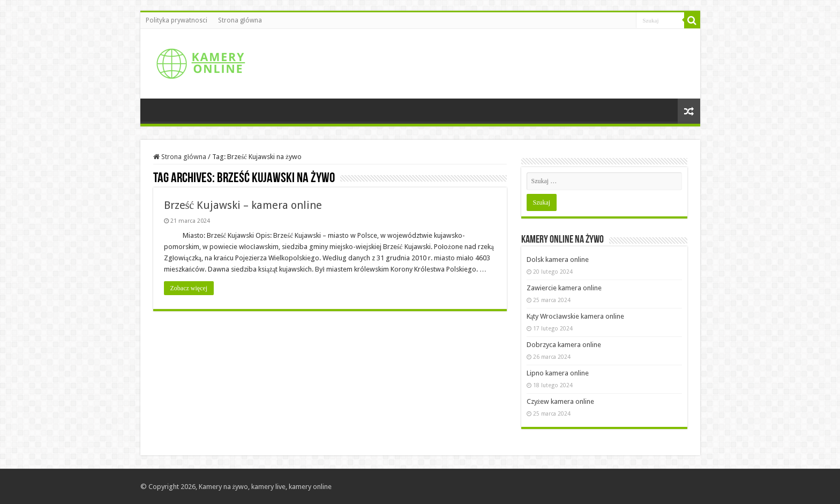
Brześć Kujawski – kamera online (243, 205)
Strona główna (240, 20)
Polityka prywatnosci (177, 20)
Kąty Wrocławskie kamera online (575, 316)
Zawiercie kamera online (564, 288)
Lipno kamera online (558, 373)
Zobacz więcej (189, 288)
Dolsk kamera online (558, 259)
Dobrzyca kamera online (564, 345)
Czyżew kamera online (561, 401)
